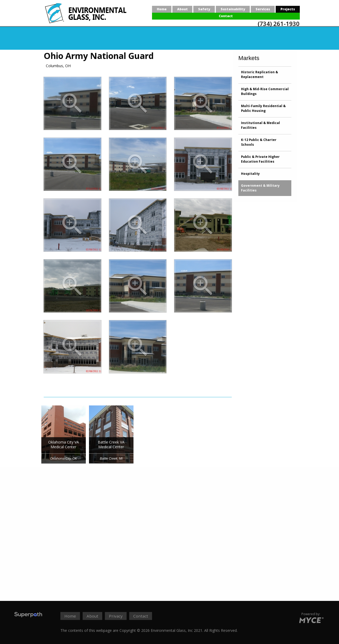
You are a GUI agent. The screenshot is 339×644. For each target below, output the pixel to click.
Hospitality (250, 174)
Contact (226, 16)
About (182, 9)
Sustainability (233, 9)
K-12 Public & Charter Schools (259, 142)
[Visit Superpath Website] (28, 615)
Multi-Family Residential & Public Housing (263, 108)
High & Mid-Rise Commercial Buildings (265, 91)
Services (263, 9)
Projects (288, 9)
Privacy (116, 616)
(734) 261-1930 (279, 24)
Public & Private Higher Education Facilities (260, 159)
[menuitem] (162, 9)
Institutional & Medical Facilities (260, 125)
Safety (204, 9)
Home (162, 9)
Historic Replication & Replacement (260, 74)
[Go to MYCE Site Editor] (311, 619)
